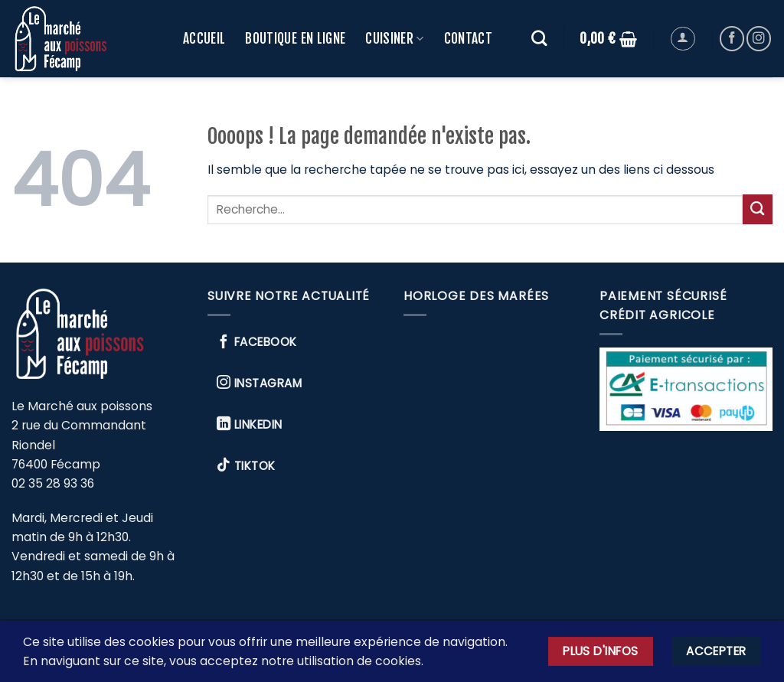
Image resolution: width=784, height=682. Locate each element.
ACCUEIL (204, 39)
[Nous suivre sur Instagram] (759, 38)
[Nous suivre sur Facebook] (732, 38)
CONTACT (468, 39)
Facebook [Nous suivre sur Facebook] (257, 342)
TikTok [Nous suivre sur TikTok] (246, 465)
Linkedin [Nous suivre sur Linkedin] (250, 424)
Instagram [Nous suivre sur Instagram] (259, 383)
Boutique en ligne (295, 39)
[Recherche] (539, 39)
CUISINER (394, 39)
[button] (608, 39)
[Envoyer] (758, 209)
